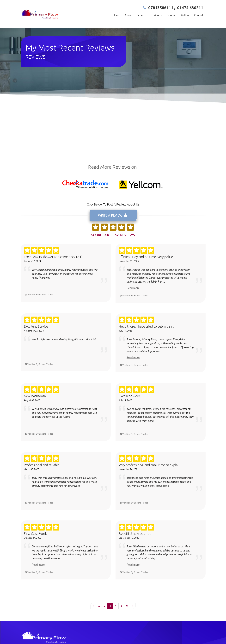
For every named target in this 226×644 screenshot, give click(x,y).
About (128, 15)
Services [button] (143, 15)
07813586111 (161, 8)
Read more (133, 288)
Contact (199, 15)
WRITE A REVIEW (113, 216)
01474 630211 (190, 8)
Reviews (172, 15)
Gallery (185, 15)
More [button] (158, 15)
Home (116, 15)
